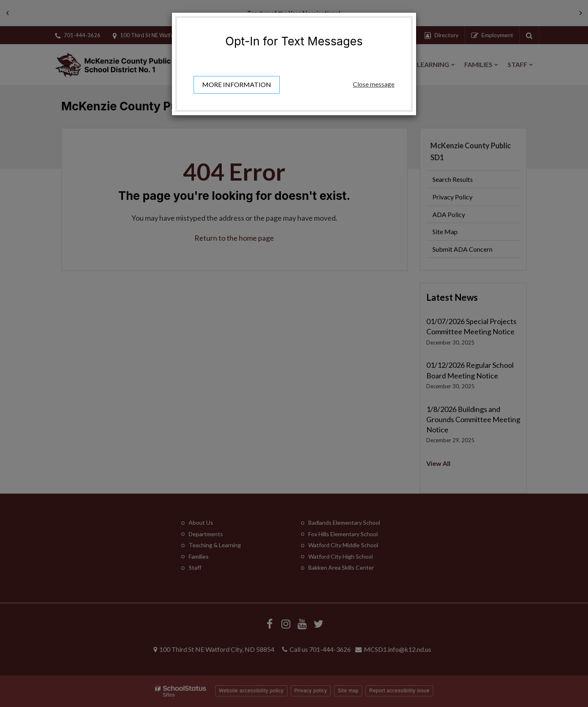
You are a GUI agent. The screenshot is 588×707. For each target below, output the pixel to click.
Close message (374, 84)
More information (237, 84)
